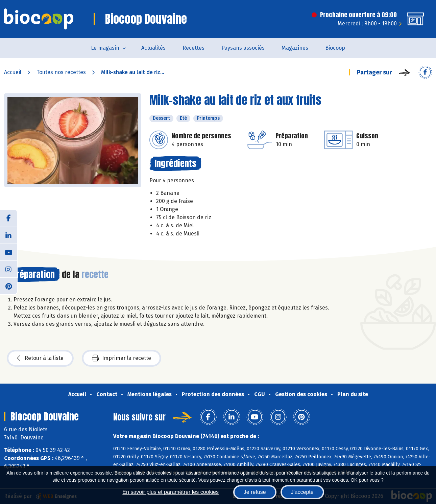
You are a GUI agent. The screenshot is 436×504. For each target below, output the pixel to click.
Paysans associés (243, 48)
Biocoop (335, 48)
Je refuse (255, 492)
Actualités (153, 48)
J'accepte (302, 492)
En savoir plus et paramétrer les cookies (171, 492)
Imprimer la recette (122, 358)
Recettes (193, 48)
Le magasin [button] (105, 48)
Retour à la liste (40, 358)
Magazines (295, 48)
